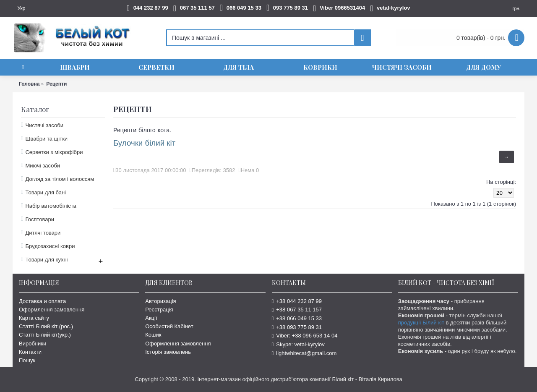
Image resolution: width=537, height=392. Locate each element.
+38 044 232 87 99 (297, 301)
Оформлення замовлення (52, 310)
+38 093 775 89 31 (297, 327)
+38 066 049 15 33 (297, 318)
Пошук (27, 360)
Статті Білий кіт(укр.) (45, 335)
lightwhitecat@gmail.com (304, 353)
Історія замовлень (168, 352)
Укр (21, 8)
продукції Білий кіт (421, 323)
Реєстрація (159, 310)
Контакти (30, 352)
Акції (151, 318)
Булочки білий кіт (144, 143)
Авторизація (160, 301)
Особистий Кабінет (169, 326)
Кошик (153, 335)
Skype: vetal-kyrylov (298, 344)
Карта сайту (34, 318)
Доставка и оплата (42, 301)
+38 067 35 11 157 (297, 310)
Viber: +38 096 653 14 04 (305, 336)
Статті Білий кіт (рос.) (46, 326)
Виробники (33, 344)
